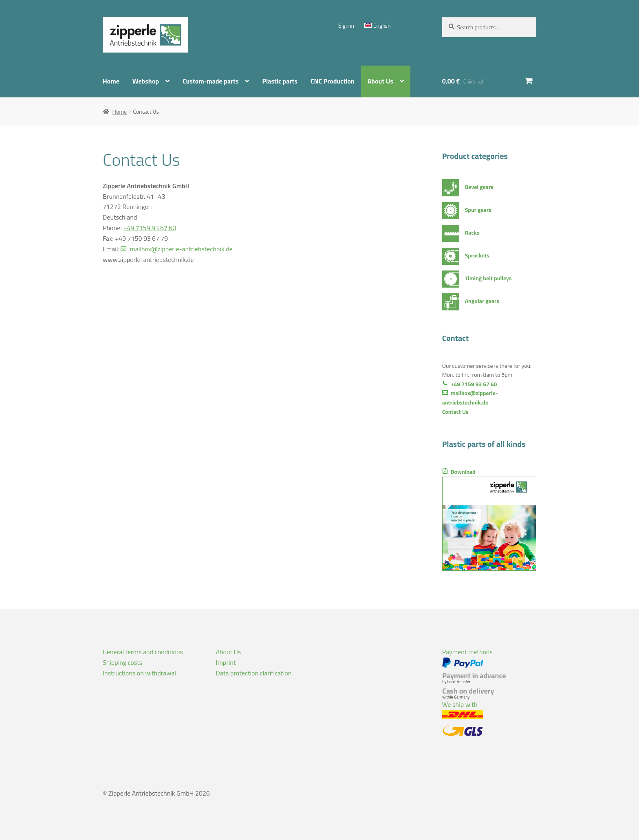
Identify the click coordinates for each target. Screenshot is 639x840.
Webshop (146, 81)
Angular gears (482, 301)
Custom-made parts (211, 81)
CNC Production (333, 81)
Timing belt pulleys (488, 278)
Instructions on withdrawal (139, 673)
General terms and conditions (143, 652)
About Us (380, 81)
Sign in (346, 25)
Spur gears (478, 210)
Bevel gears (479, 187)
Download (489, 519)
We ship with (463, 718)
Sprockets (477, 255)
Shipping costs (122, 662)
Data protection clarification (254, 673)
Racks (472, 232)
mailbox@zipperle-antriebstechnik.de (181, 249)
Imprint (226, 662)
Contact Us (455, 412)
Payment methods (474, 673)
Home (111, 81)
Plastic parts (280, 81)
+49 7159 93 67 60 (150, 228)
